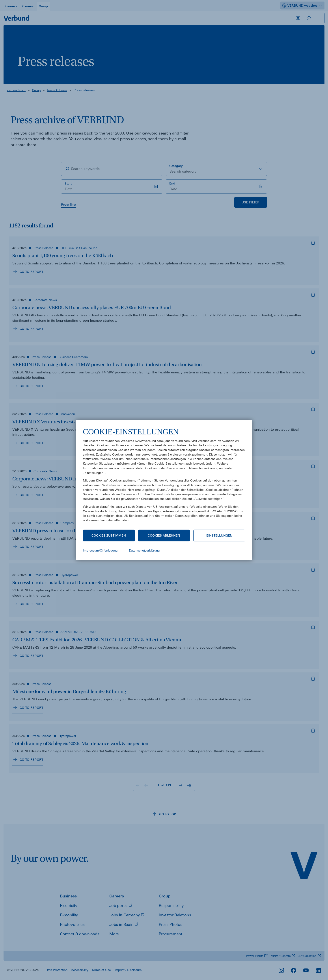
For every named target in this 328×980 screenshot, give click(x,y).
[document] (164, 478)
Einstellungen (219, 535)
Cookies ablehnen (164, 535)
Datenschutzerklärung (144, 550)
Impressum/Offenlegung (100, 550)
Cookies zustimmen (109, 535)
